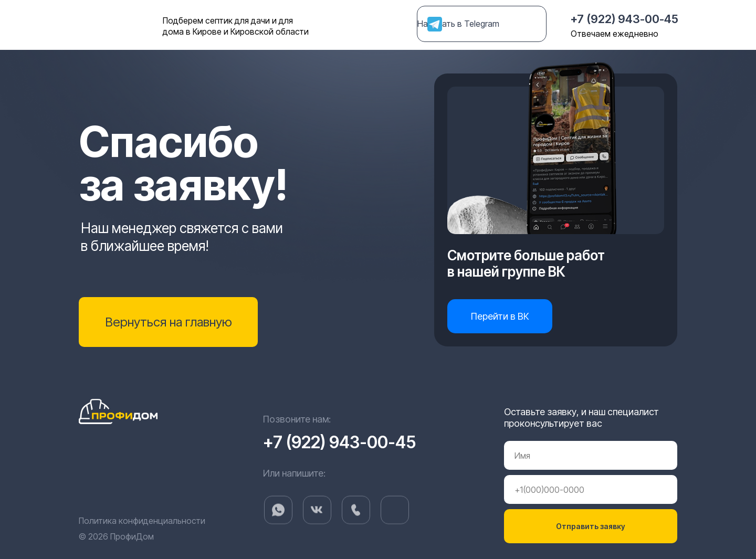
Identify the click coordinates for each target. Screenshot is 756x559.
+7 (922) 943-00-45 (624, 19)
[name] (591, 455)
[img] (395, 523)
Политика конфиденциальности (142, 521)
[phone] (591, 489)
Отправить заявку (591, 526)
